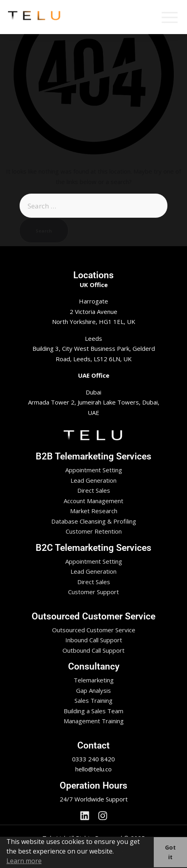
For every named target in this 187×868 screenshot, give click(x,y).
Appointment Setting (94, 470)
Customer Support (93, 592)
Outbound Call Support (93, 650)
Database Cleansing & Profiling (94, 521)
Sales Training (93, 700)
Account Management (93, 501)
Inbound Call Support (94, 640)
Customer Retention (94, 531)
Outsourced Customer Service (94, 630)
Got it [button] (170, 852)
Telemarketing (94, 680)
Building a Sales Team (93, 711)
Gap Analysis (93, 690)
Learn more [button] (24, 861)
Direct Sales (94, 490)
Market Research (94, 511)
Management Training (94, 721)
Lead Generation (93, 480)
